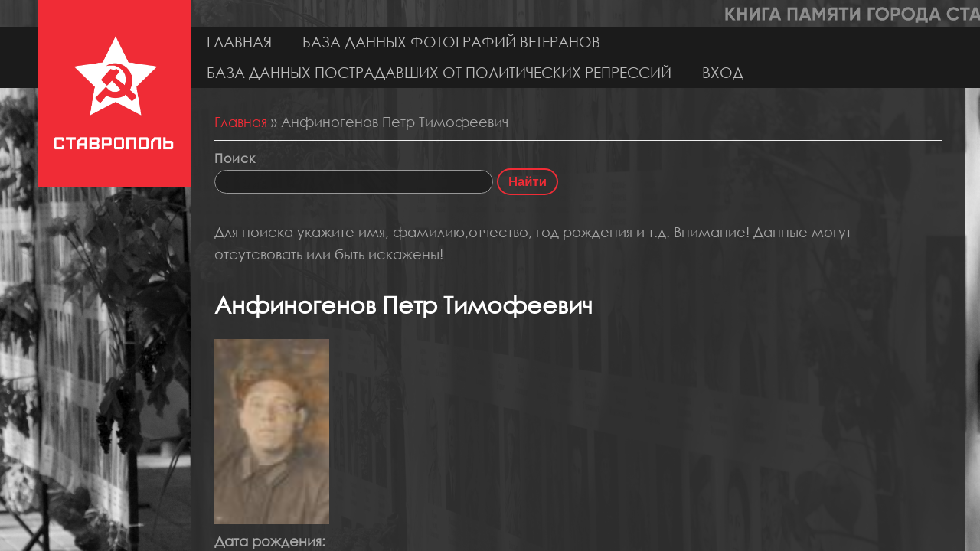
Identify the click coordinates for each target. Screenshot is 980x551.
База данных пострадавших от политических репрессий (439, 72)
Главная (239, 42)
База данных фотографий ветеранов (451, 42)
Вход (723, 72)
